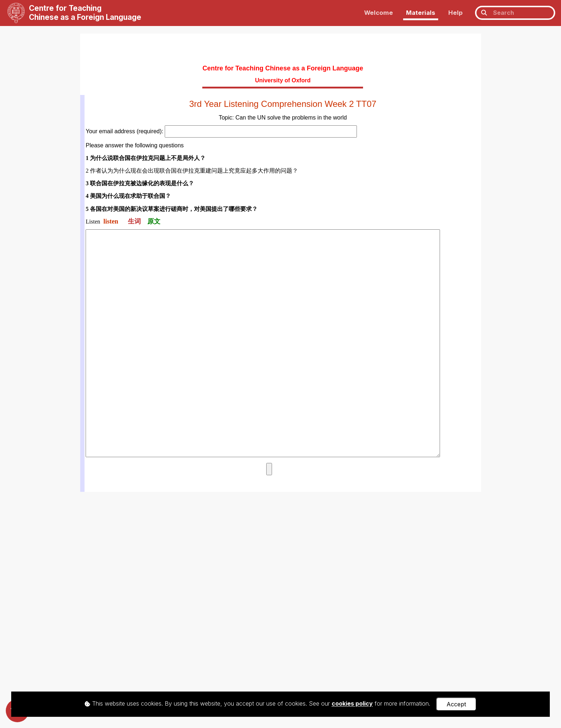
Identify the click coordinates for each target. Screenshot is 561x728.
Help (456, 13)
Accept (456, 704)
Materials (421, 13)
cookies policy (352, 704)
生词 (134, 221)
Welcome (379, 13)
